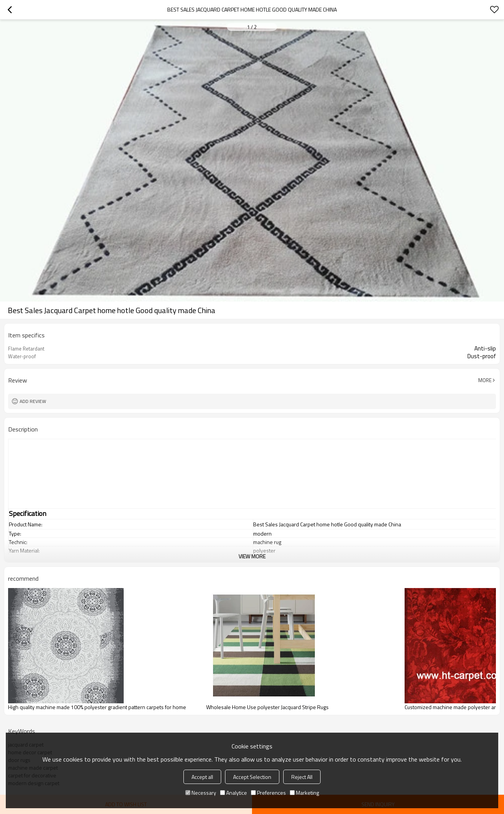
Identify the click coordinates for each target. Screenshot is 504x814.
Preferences (268, 793)
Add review (33, 401)
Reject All (302, 777)
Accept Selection (252, 777)
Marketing (304, 793)
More (485, 380)
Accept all (202, 777)
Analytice (234, 793)
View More (252, 556)
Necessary (201, 793)
